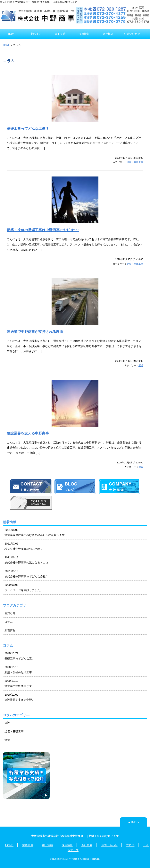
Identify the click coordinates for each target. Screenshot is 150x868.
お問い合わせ (132, 34)
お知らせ (10, 613)
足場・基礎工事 (135, 162)
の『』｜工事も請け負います (75, 836)
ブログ (130, 845)
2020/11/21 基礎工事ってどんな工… (20, 656)
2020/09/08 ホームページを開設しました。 (24, 587)
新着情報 (10, 630)
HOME (12, 34)
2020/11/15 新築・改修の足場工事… (20, 670)
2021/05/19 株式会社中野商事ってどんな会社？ (26, 574)
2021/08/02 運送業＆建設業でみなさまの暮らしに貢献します (35, 533)
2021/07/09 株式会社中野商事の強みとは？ (24, 546)
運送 (141, 365)
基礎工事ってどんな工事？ (28, 129)
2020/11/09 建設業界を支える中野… (20, 697)
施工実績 (60, 34)
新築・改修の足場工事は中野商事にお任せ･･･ (43, 230)
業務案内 (36, 34)
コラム (9, 622)
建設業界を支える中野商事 (28, 433)
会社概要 (108, 34)
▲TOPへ (133, 822)
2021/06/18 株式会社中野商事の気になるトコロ (26, 560)
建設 (141, 467)
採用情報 (84, 34)
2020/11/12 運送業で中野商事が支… (20, 683)
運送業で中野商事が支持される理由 (35, 332)
